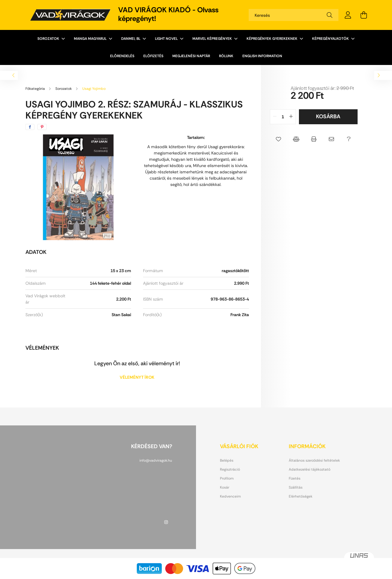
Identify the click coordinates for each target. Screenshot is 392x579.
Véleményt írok (137, 377)
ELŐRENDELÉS (122, 56)
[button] (279, 139)
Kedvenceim (230, 496)
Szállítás (296, 487)
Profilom (227, 478)
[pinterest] (42, 127)
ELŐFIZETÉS (153, 56)
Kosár (225, 487)
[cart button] (364, 15)
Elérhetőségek (301, 496)
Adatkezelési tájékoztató (310, 469)
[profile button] (348, 15)
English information (262, 56)
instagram (166, 522)
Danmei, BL (131, 39)
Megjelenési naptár (191, 56)
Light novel (167, 39)
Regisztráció (230, 469)
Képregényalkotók (331, 39)
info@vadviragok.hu (156, 460)
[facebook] (30, 127)
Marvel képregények (213, 39)
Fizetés (295, 478)
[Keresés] (294, 15)
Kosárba (328, 116)
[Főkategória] (36, 89)
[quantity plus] (291, 117)
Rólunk (226, 56)
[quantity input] (283, 117)
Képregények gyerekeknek (272, 39)
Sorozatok (49, 39)
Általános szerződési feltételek (314, 460)
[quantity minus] (275, 117)
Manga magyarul (91, 39)
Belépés (227, 460)
